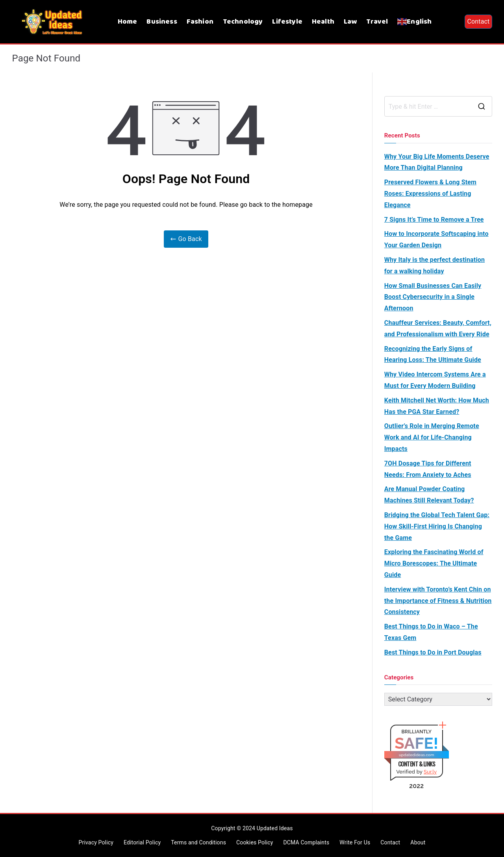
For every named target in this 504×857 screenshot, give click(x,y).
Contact (478, 21)
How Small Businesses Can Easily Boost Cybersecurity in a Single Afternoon (433, 297)
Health (323, 22)
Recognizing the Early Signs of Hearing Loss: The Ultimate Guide (433, 354)
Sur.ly (430, 772)
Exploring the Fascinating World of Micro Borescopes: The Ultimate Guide (434, 563)
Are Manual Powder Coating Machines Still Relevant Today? (429, 495)
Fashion (200, 22)
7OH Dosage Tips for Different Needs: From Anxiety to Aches (428, 469)
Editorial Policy (142, 842)
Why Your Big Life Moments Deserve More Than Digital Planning (437, 162)
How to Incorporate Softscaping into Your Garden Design (436, 239)
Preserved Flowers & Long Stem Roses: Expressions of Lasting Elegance (430, 194)
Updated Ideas (275, 828)
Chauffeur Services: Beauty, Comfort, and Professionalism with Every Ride (438, 328)
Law (350, 22)
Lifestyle (287, 22)
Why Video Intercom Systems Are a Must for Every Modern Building (435, 380)
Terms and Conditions (198, 842)
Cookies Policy (255, 842)
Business (162, 22)
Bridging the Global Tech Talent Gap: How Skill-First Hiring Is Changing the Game (437, 526)
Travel (377, 22)
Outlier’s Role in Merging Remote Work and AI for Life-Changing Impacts (432, 437)
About (418, 842)
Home (128, 22)
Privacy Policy (96, 842)
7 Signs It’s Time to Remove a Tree (434, 220)
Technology (243, 22)
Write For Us (355, 842)
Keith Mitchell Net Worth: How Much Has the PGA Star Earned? (437, 406)
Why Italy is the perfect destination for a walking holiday (435, 265)
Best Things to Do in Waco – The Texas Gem (431, 632)
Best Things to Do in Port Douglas (433, 652)
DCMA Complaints (306, 842)
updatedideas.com (417, 755)
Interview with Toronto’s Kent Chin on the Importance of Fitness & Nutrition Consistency (438, 601)
